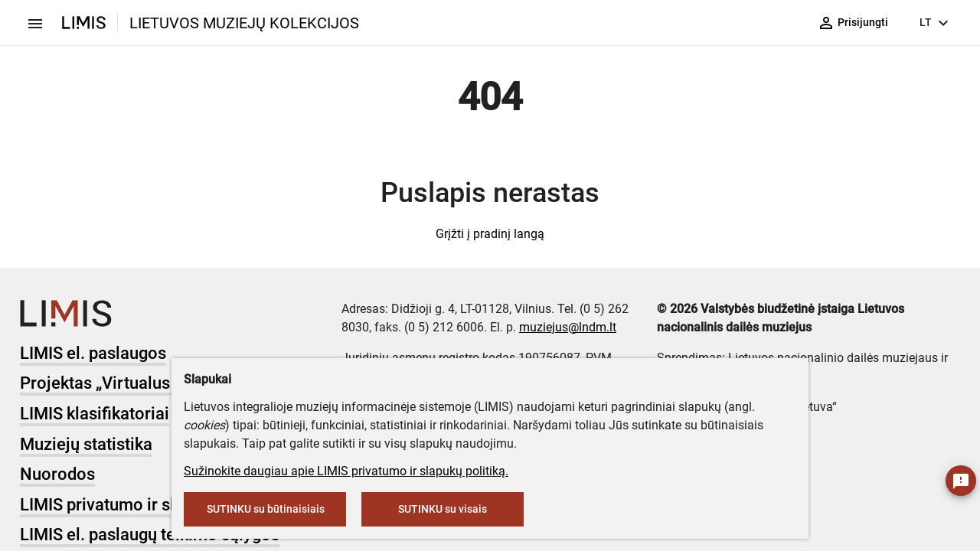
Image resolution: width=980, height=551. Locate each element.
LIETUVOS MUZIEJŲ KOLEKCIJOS (244, 23)
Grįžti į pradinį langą (490, 234)
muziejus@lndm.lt (568, 327)
